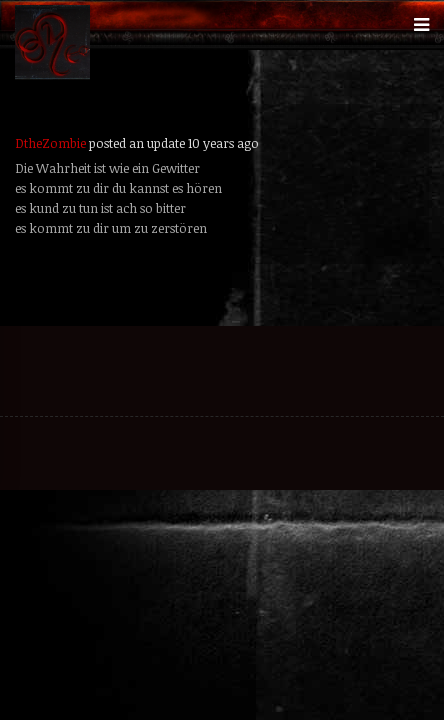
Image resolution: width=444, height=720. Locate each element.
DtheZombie (50, 143)
